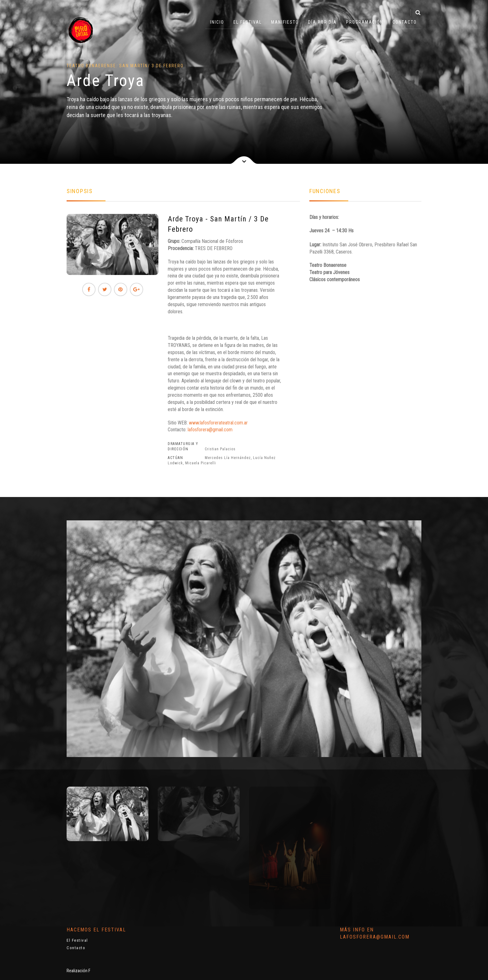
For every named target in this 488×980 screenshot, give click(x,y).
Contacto (405, 22)
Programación (365, 22)
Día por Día (322, 22)
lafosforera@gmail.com (210, 430)
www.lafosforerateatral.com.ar (218, 423)
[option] (108, 814)
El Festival (248, 22)
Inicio (217, 22)
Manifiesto (285, 22)
